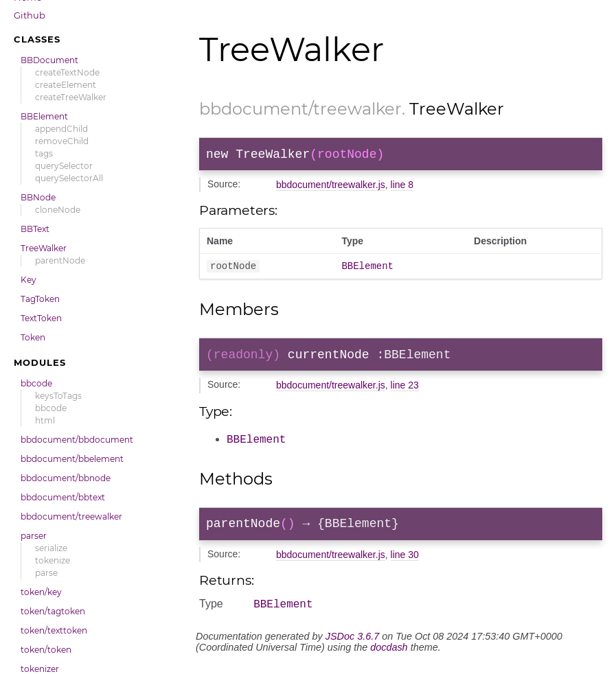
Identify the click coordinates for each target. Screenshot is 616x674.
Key (28, 280)
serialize (51, 548)
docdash (389, 658)
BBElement (44, 116)
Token (33, 337)
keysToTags (58, 396)
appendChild (61, 129)
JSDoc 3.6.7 (352, 647)
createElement (66, 85)
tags (44, 153)
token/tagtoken (53, 611)
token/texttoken (54, 630)
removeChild (62, 141)
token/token (46, 650)
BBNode (38, 197)
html (45, 420)
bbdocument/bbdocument (77, 440)
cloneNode (58, 210)
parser (34, 536)
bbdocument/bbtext (63, 497)
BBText (35, 229)
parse (46, 573)
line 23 (405, 393)
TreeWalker (44, 248)
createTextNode (67, 72)
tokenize (53, 560)
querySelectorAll (69, 178)
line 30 (405, 563)
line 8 (402, 187)
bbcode (36, 383)
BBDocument (49, 60)
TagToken (40, 299)
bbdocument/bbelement (72, 459)
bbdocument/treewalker (71, 516)
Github (30, 15)
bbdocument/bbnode (66, 478)
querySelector (64, 166)
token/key (41, 592)
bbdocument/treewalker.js (331, 187)
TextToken (41, 318)
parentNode (60, 260)
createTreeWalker (71, 97)
